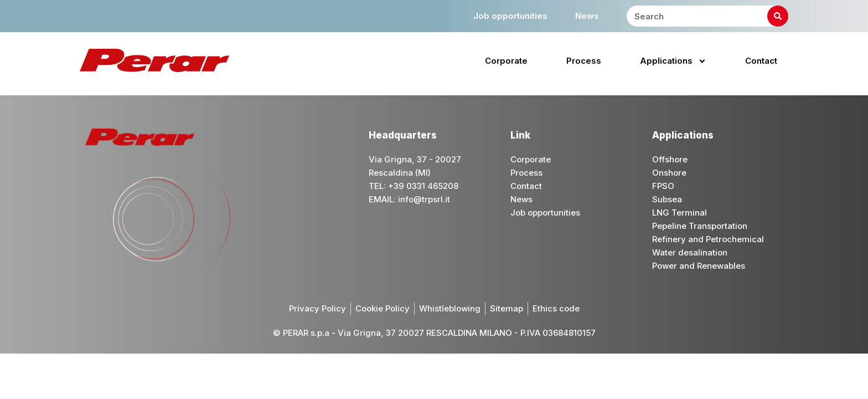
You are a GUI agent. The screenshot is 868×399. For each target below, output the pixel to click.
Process (584, 61)
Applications (673, 61)
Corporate (506, 61)
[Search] (778, 16)
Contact (761, 61)
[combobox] (707, 16)
